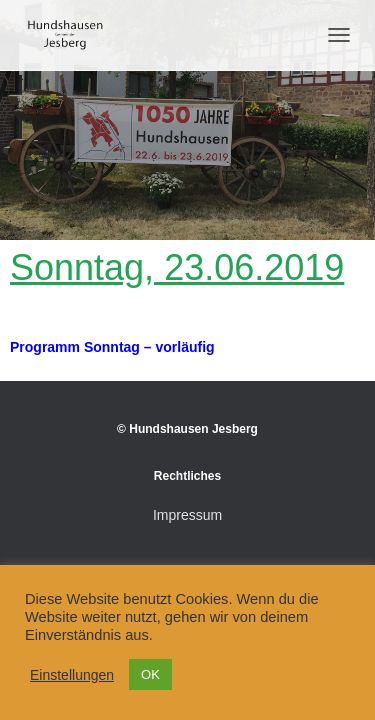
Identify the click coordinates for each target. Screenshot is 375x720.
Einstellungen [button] (72, 675)
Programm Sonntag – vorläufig (112, 347)
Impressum (187, 515)
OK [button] (150, 674)
